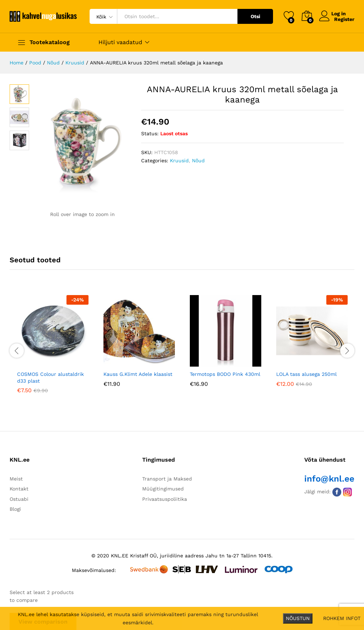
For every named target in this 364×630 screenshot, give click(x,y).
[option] (53, 349)
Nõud (198, 161)
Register (344, 19)
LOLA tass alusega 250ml (306, 374)
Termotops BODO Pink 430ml (225, 374)
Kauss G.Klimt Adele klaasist (138, 374)
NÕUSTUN (298, 618)
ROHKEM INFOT (342, 618)
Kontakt (19, 488)
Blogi (15, 509)
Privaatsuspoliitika (165, 498)
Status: (150, 133)
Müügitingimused (163, 488)
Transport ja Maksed (167, 478)
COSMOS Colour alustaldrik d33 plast (50, 377)
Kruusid (179, 161)
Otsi (255, 16)
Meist (16, 478)
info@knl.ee (329, 478)
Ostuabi (19, 498)
